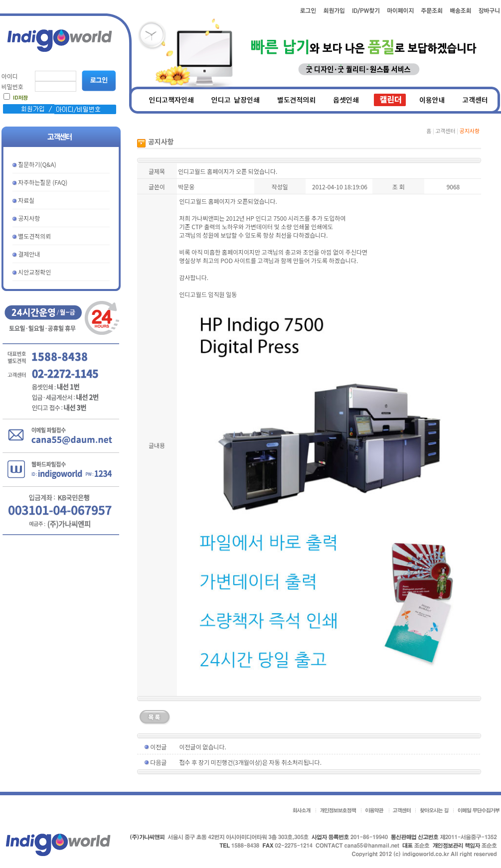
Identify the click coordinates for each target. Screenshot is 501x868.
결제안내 (29, 254)
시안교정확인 (34, 272)
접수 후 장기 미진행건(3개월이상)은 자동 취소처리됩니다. (250, 762)
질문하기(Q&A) (37, 164)
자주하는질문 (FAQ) (43, 182)
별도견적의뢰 (34, 236)
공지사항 (29, 218)
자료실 (26, 200)
